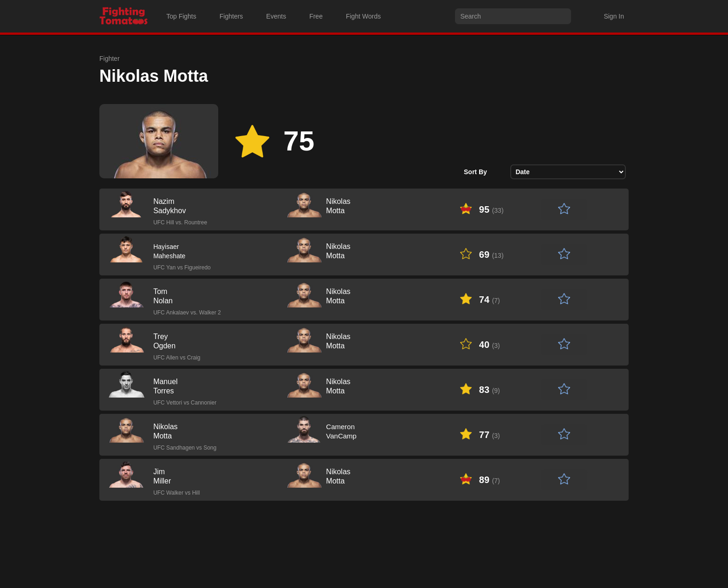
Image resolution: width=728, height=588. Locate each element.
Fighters (231, 16)
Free (316, 16)
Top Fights (181, 16)
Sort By (475, 172)
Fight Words (363, 16)
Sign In (614, 16)
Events (276, 16)
